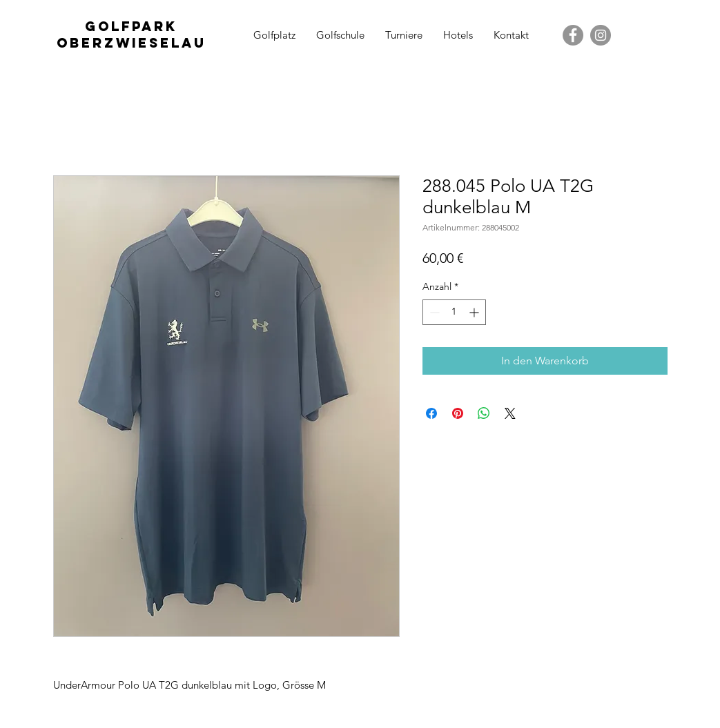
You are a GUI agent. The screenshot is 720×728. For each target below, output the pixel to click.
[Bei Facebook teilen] (431, 413)
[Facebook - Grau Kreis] (573, 35)
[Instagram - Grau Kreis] (601, 35)
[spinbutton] (454, 312)
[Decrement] (433, 312)
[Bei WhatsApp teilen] (484, 413)
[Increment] (475, 312)
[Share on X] (510, 413)
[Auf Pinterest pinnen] (458, 413)
